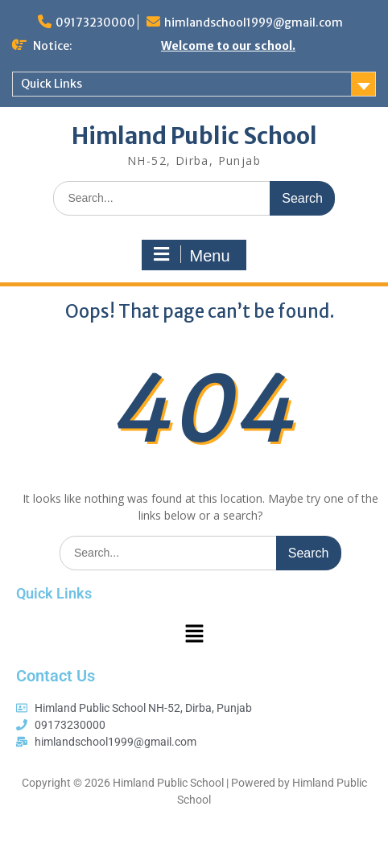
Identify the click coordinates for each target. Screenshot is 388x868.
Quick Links (52, 84)
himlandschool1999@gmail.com (254, 23)
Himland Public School (194, 136)
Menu (192, 255)
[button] (194, 634)
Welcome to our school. (228, 46)
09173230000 (95, 23)
